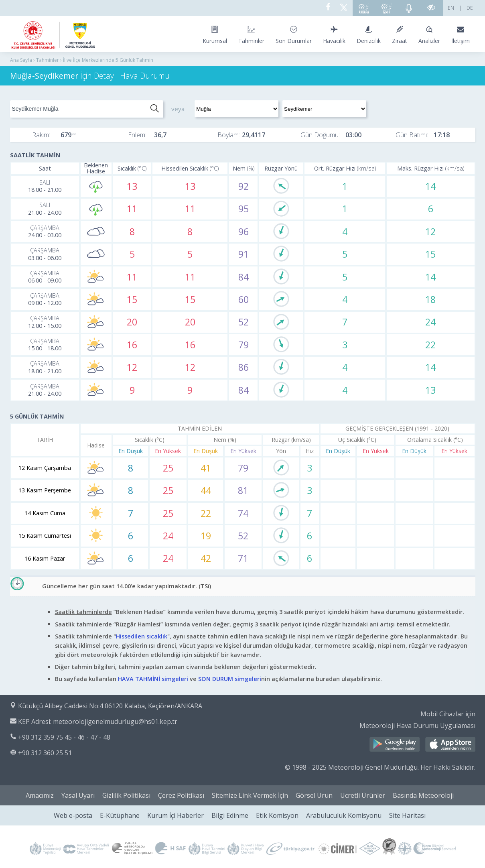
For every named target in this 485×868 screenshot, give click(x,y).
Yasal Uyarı (78, 795)
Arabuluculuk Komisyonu (344, 815)
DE (470, 8)
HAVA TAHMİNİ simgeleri (153, 679)
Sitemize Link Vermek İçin (250, 795)
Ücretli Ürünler (363, 795)
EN (451, 8)
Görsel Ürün (314, 795)
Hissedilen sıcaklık (142, 636)
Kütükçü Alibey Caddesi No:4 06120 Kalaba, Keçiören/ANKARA (110, 706)
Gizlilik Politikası (126, 795)
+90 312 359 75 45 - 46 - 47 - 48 (64, 737)
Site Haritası (407, 815)
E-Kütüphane (120, 815)
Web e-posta (73, 815)
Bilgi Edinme (230, 815)
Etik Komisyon (277, 815)
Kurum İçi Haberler (176, 815)
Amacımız (40, 795)
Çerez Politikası (181, 795)
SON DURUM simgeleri (230, 679)
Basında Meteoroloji (423, 795)
